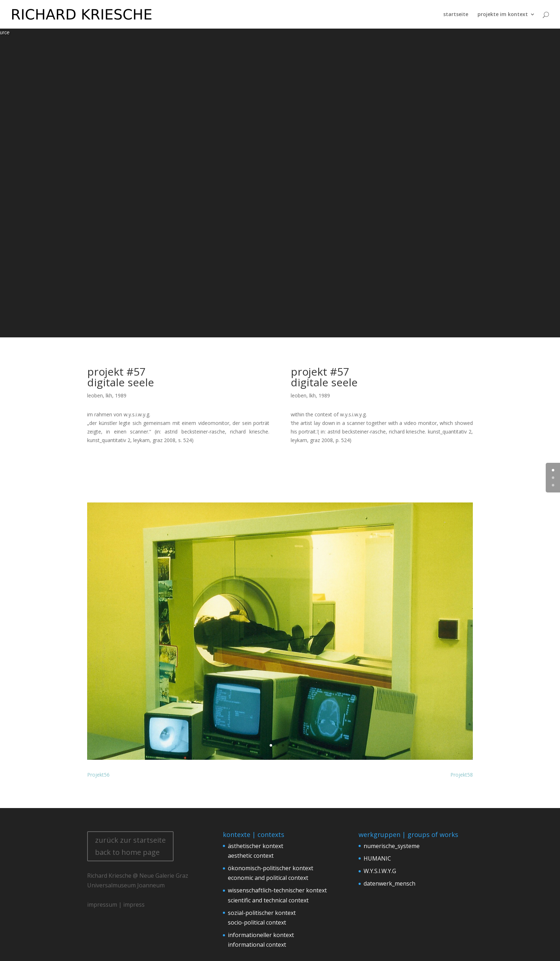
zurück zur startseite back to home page (130, 846)
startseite (456, 14)
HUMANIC (377, 858)
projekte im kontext (503, 14)
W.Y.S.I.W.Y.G (380, 871)
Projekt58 (462, 775)
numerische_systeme (392, 846)
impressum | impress (116, 905)
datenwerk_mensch (389, 883)
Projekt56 (98, 775)
